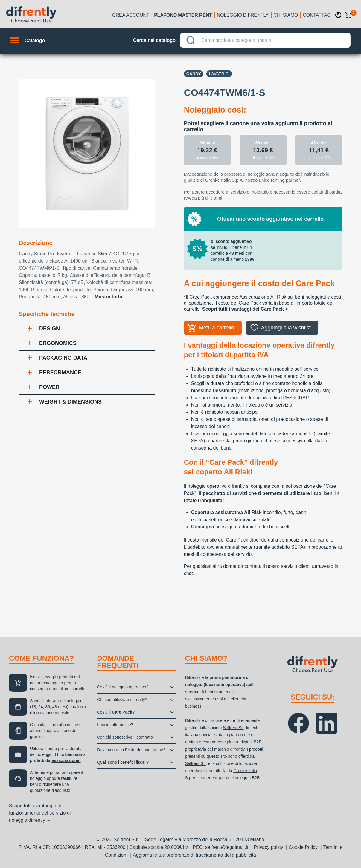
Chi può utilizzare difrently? (122, 700)
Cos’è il (116, 712)
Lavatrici (219, 74)
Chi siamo (286, 15)
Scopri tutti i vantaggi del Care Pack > (245, 309)
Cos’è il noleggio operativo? (123, 687)
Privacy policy (269, 847)
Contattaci (317, 15)
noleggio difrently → (30, 820)
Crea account (131, 15)
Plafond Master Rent (183, 15)
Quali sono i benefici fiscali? (123, 762)
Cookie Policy (303, 847)
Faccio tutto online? (115, 725)
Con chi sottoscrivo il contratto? (126, 737)
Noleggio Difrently (243, 15)
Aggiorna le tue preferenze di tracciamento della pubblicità (194, 855)
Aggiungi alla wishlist (286, 328)
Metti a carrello (217, 328)
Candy (194, 74)
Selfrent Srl (233, 728)
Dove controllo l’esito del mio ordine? (131, 750)
